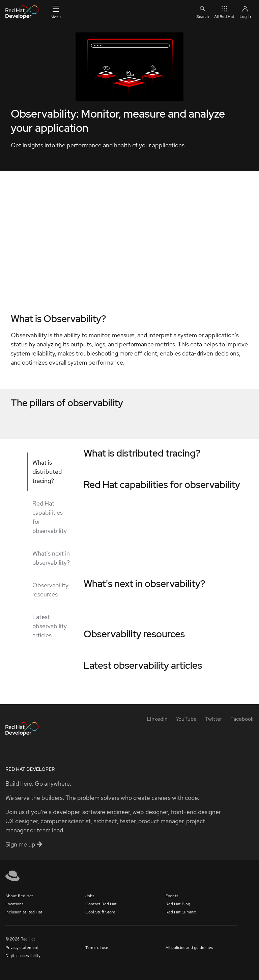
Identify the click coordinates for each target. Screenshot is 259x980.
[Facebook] (242, 719)
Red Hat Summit (181, 912)
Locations (14, 904)
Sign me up (24, 844)
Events (172, 896)
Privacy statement (22, 948)
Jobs (90, 896)
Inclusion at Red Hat (24, 912)
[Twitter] (213, 719)
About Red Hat (19, 896)
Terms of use (97, 948)
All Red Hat (224, 12)
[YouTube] (186, 719)
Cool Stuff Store (100, 912)
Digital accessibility (23, 956)
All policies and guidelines (189, 948)
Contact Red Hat (101, 904)
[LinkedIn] (157, 719)
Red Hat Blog (178, 904)
